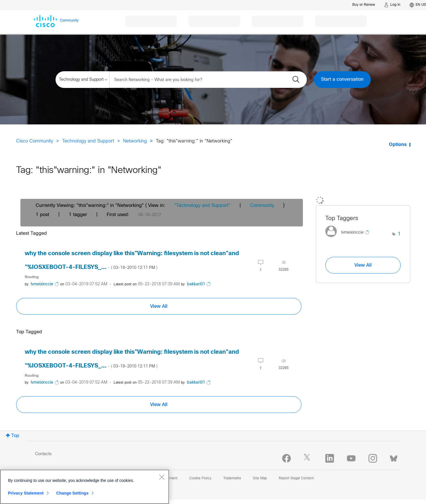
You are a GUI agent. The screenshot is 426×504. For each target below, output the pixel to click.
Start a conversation (342, 79)
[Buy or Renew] (364, 5)
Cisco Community (35, 141)
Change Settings (72, 493)
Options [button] (398, 145)
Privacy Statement (26, 493)
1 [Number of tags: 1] (399, 234)
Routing (32, 277)
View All (159, 306)
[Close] (162, 477)
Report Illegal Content (296, 478)
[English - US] (418, 5)
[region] (85, 487)
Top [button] (15, 436)
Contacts (43, 454)
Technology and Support (88, 141)
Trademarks (232, 478)
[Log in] (392, 5)
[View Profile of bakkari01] (196, 284)
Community (262, 206)
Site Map (260, 478)
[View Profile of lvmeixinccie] (42, 284)
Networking (135, 141)
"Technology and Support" (202, 206)
